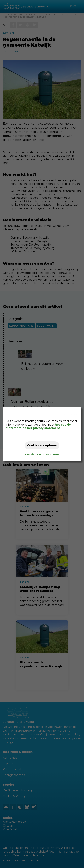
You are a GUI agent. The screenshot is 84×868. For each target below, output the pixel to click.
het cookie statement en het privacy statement (38, 426)
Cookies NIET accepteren (42, 455)
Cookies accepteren (42, 445)
